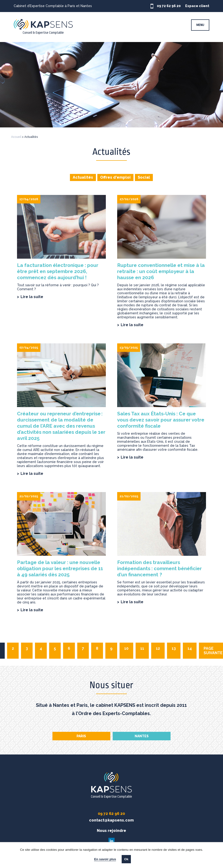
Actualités (83, 177)
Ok (126, 859)
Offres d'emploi (115, 177)
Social (144, 177)
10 (126, 648)
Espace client (200, 6)
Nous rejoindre (111, 831)
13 (174, 648)
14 (190, 648)
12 (158, 648)
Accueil (16, 137)
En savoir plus (105, 859)
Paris (81, 736)
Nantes (142, 736)
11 (142, 648)
